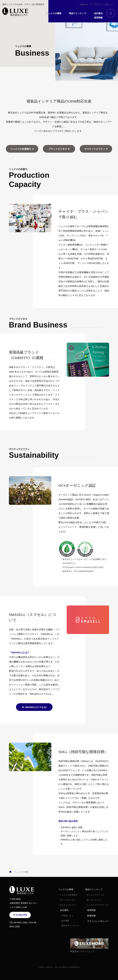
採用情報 (98, 18)
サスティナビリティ (95, 149)
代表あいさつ (67, 916)
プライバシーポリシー (103, 4)
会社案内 (98, 13)
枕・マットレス (94, 900)
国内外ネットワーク (70, 926)
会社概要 (65, 921)
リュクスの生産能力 (21, 149)
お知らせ (84, 4)
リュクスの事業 (54, 13)
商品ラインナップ (78, 13)
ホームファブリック (96, 895)
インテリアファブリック (98, 905)
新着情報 (91, 916)
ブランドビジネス (58, 149)
